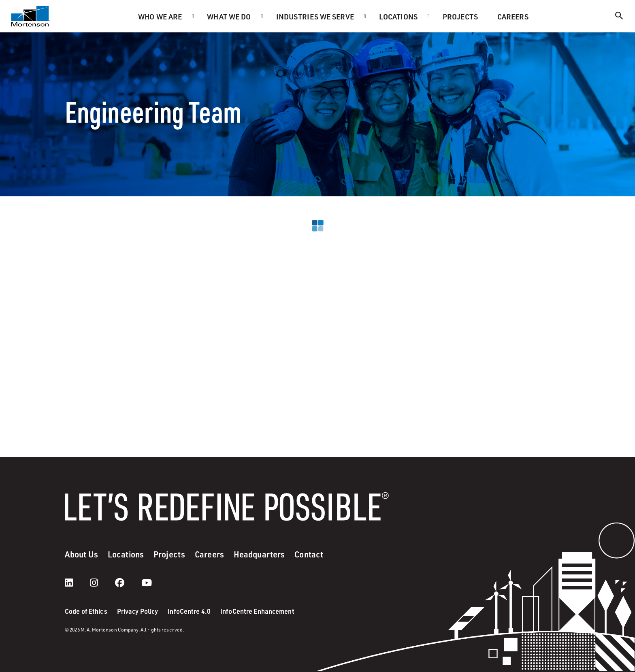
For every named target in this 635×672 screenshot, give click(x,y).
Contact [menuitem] (309, 554)
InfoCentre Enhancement (257, 611)
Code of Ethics (86, 611)
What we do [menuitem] (229, 16)
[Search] (619, 17)
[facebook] (128, 583)
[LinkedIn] (77, 583)
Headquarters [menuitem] (259, 554)
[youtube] (147, 583)
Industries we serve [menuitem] (315, 16)
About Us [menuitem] (81, 554)
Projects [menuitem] (460, 16)
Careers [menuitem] (513, 16)
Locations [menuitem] (398, 16)
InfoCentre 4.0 (189, 611)
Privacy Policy (138, 611)
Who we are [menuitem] (160, 16)
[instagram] (102, 583)
